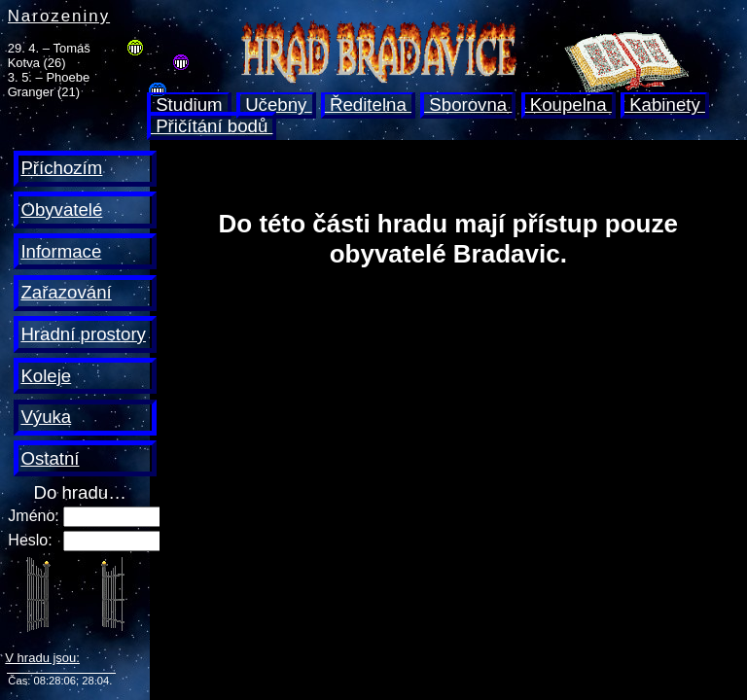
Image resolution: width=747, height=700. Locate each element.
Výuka (46, 417)
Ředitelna (368, 105)
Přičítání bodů (212, 126)
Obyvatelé (61, 210)
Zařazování (66, 292)
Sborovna (468, 105)
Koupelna (569, 105)
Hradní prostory (83, 334)
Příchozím (61, 168)
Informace (61, 251)
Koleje (46, 376)
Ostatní (50, 458)
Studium (189, 105)
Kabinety (665, 105)
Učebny (276, 105)
